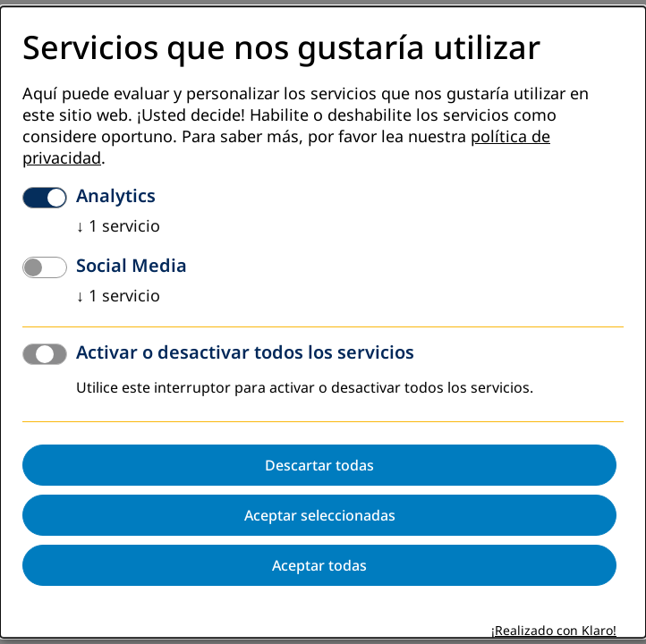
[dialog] (323, 322)
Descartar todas (319, 466)
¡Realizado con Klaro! (554, 632)
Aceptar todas (319, 566)
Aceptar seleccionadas (320, 516)
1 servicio (118, 227)
